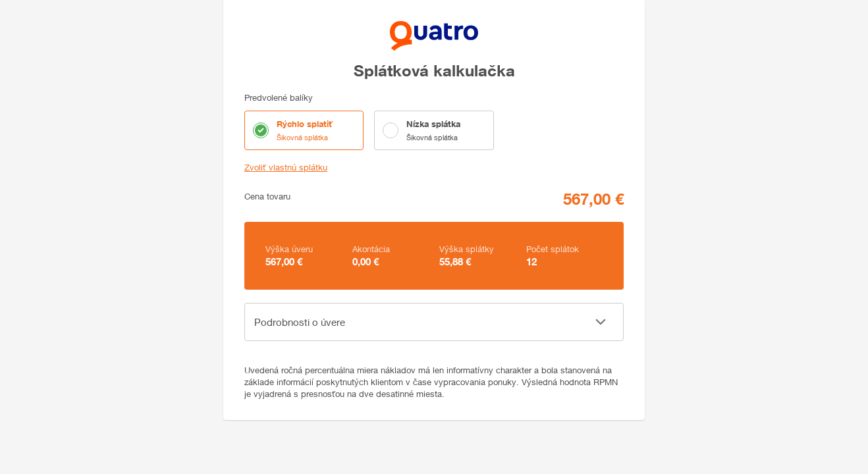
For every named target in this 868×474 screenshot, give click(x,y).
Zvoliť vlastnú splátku (286, 168)
